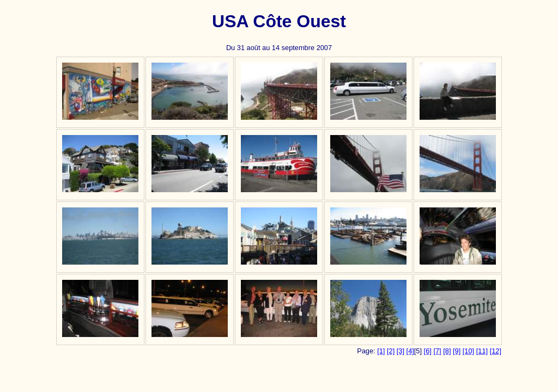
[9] (457, 351)
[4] (410, 351)
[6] (428, 351)
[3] (401, 351)
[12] (496, 351)
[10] (468, 351)
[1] (381, 351)
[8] (447, 351)
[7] (437, 351)
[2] (391, 351)
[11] (482, 351)
